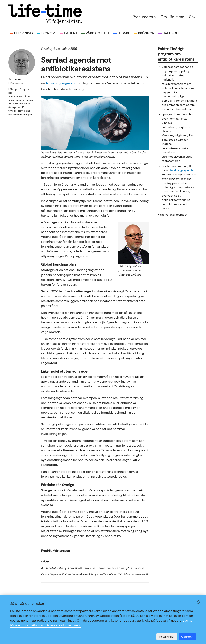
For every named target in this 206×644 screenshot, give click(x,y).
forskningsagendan (183, 170)
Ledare (124, 33)
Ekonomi (48, 33)
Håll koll (171, 33)
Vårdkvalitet (97, 33)
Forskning (23, 33)
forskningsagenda (61, 83)
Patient (71, 33)
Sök (192, 17)
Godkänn (187, 637)
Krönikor (146, 33)
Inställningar (167, 637)
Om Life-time (172, 17)
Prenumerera (144, 17)
